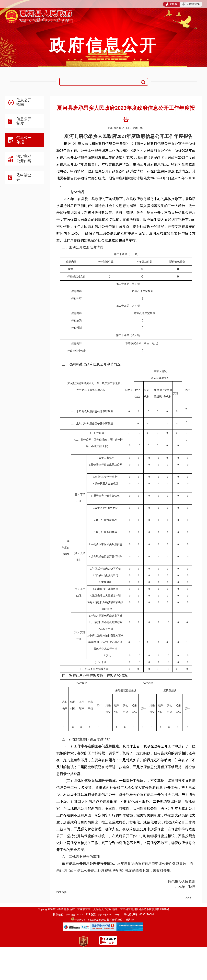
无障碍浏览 (191, 4)
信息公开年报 (24, 140)
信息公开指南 (24, 102)
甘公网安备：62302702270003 (90, 920)
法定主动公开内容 (24, 159)
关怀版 (171, 4)
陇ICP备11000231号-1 (110, 915)
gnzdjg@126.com (75, 915)
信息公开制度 (24, 121)
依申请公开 (24, 177)
